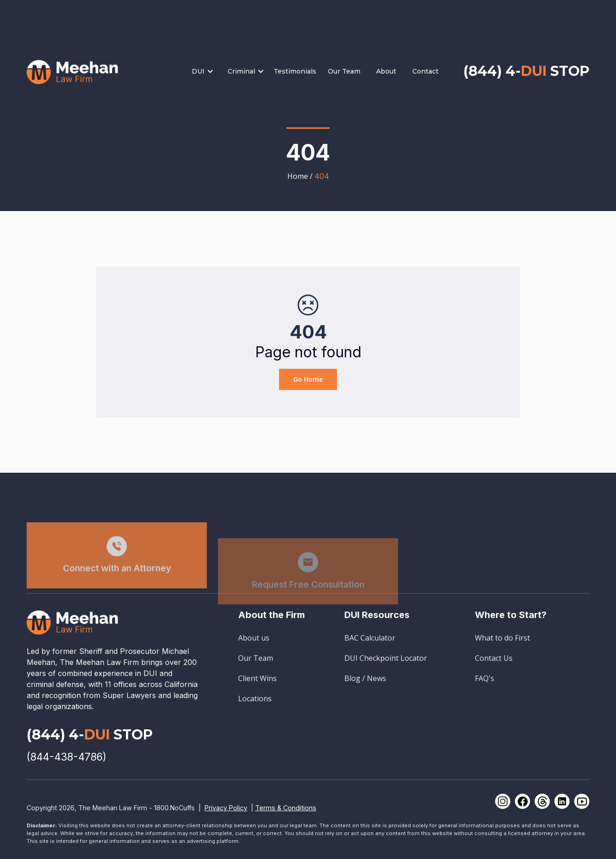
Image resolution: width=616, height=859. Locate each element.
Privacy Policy (226, 808)
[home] (73, 71)
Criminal (241, 71)
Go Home (308, 379)
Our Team (344, 71)
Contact (425, 71)
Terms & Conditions (286, 808)
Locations (255, 699)
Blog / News (365, 678)
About (386, 71)
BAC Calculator (370, 638)
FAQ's (485, 678)
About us (254, 638)
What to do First (502, 638)
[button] (207, 71)
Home (298, 176)
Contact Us (494, 658)
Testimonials (295, 71)
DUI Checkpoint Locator (386, 658)
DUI (198, 71)
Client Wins (257, 678)
